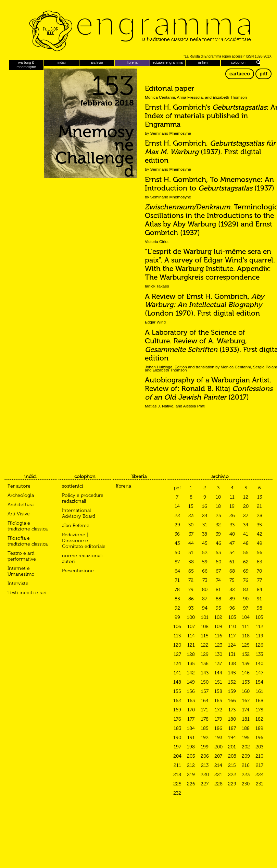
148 (177, 682)
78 (177, 590)
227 (205, 784)
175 (260, 710)
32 (218, 525)
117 (232, 636)
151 (218, 682)
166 (232, 701)
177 (191, 719)
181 (246, 719)
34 (246, 525)
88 (218, 599)
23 (191, 516)
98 (260, 608)
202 (246, 747)
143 (205, 673)
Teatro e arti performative (22, 556)
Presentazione (78, 571)
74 (218, 580)
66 (205, 571)
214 (218, 765)
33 (232, 525)
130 (218, 654)
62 (246, 562)
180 (232, 719)
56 (260, 553)
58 (191, 562)
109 (218, 627)
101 (205, 617)
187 (232, 728)
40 (232, 534)
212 (191, 765)
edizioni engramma (167, 63)
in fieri (203, 63)
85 (177, 599)
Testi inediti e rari (27, 593)
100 (191, 617)
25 (218, 516)
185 (205, 728)
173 (232, 710)
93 (191, 608)
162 (177, 701)
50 (177, 553)
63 (259, 562)
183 (177, 728)
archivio (97, 63)
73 (205, 580)
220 (205, 775)
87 (205, 599)
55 (246, 553)
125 (246, 645)
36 (177, 534)
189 (259, 728)
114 (191, 636)
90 (246, 599)
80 (205, 590)
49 (260, 543)
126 (259, 645)
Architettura (21, 505)
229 (232, 784)
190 (177, 738)
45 (205, 543)
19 (232, 506)
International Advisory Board (79, 513)
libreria (132, 63)
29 (177, 525)
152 (232, 682)
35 (259, 525)
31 (205, 525)
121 (191, 645)
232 (177, 793)
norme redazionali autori (82, 559)
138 (232, 664)
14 (177, 506)
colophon (238, 63)
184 (191, 728)
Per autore (19, 486)
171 (205, 710)
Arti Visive (19, 514)
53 (218, 553)
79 (191, 590)
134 (177, 664)
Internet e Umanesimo (21, 571)
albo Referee (76, 525)
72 (191, 580)
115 (205, 636)
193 (218, 738)
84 (260, 590)
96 (232, 608)
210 (259, 756)
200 (218, 747)
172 (218, 710)
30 (191, 525)
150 (205, 682)
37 (191, 534)
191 (191, 738)
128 (191, 654)
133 (259, 654)
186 (218, 728)
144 (218, 673)
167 (246, 701)
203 (259, 747)
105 (259, 617)
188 (246, 728)
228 (218, 784)
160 (246, 691)
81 (218, 590)
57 (177, 562)
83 (246, 590)
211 (177, 765)
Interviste (18, 583)
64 (177, 571)
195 (246, 738)
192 (205, 738)
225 (177, 784)
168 (259, 701)
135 (191, 664)
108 (205, 627)
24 (205, 516)
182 (259, 719)
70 (259, 571)
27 (246, 516)
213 (205, 765)
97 (246, 608)
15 (191, 506)
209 (246, 756)
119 (260, 636)
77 (260, 580)
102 (218, 617)
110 (232, 627)
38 (205, 534)
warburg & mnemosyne (26, 65)
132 (246, 654)
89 (232, 599)
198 (191, 747)
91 (259, 599)
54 (232, 553)
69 (246, 571)
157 (205, 691)
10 (218, 497)
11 (232, 497)
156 (191, 691)
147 (260, 673)
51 (191, 553)
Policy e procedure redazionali (83, 498)
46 (218, 543)
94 (205, 608)
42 (260, 534)
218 (177, 775)
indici (62, 63)
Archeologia (21, 495)
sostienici (73, 486)
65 (191, 571)
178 (205, 719)
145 (232, 673)
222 (232, 775)
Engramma (138, 29)
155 (177, 691)
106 (177, 627)
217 (260, 765)
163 (191, 701)
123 (218, 645)
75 (232, 580)
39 (218, 534)
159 (232, 691)
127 (177, 654)
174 (246, 710)
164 (205, 701)
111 (246, 627)
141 (177, 673)
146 (246, 673)
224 (260, 775)
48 (246, 543)
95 (218, 608)
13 (260, 497)
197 (177, 747)
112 (260, 627)
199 (205, 747)
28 (260, 516)
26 (232, 516)
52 (205, 553)
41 (246, 534)
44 (191, 543)
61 (232, 562)
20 (246, 506)
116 (218, 636)
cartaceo (240, 74)
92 (177, 608)
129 (205, 654)
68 (232, 571)
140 (259, 664)
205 (191, 756)
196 (259, 738)
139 (246, 664)
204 (177, 756)
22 (177, 516)
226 (191, 784)
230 (246, 784)
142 (191, 673)
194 (232, 738)
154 (259, 682)
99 (177, 617)
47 (232, 543)
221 (218, 775)
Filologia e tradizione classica (28, 526)
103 (232, 617)
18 (218, 506)
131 (232, 654)
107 (191, 627)
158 (218, 691)
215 (232, 765)
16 (205, 506)
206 (205, 756)
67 (218, 571)
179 (218, 719)
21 (259, 506)
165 (218, 701)
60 (218, 562)
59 (205, 562)
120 (177, 645)
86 (191, 599)
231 (260, 784)
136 (205, 664)
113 (177, 636)
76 (246, 580)
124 (232, 645)
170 (191, 710)
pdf (263, 74)
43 (177, 543)
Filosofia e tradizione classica (28, 541)
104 (246, 617)
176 (177, 719)
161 (260, 691)
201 (232, 747)
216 (246, 765)
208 (232, 756)
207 (218, 756)
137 (218, 664)
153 (246, 682)
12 (246, 497)
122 (205, 645)
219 (191, 775)
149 (191, 682)
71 (177, 580)
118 (246, 636)
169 (177, 710)
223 (246, 775)
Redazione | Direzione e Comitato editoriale (84, 541)
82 (232, 590)
